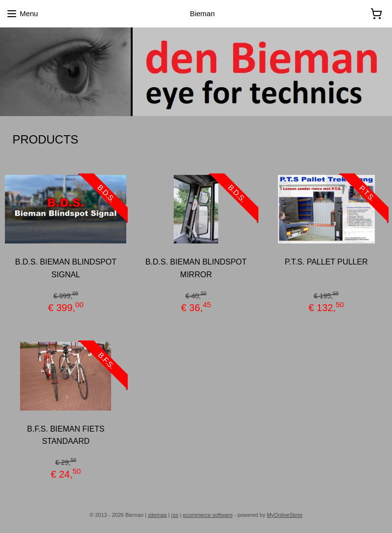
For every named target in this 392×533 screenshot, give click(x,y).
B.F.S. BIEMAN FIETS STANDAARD (66, 435)
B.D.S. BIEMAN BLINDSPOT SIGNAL (66, 268)
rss (175, 515)
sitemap (157, 515)
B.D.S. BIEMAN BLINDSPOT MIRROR (196, 268)
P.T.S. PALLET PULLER (326, 262)
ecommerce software (208, 515)
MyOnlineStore (285, 515)
